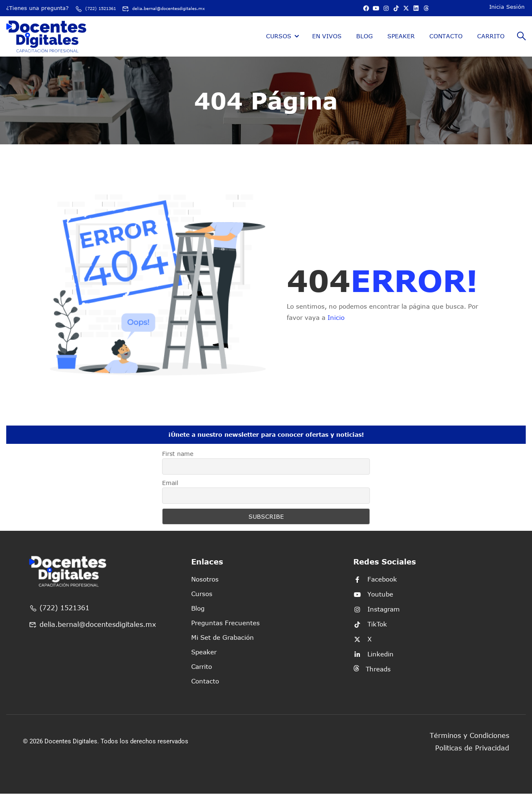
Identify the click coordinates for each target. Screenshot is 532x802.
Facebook (375, 587)
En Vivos (327, 44)
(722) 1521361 (100, 8)
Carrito (491, 44)
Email (170, 491)
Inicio (336, 326)
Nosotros (205, 587)
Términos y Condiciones (469, 744)
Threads (372, 677)
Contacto (446, 44)
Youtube (373, 602)
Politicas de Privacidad (472, 756)
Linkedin (373, 662)
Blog (365, 44)
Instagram (377, 617)
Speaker (401, 44)
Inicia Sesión (507, 10)
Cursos (279, 44)
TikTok (370, 632)
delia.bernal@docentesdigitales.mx (60, 15)
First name (178, 462)
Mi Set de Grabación (223, 646)
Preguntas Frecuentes (225, 631)
